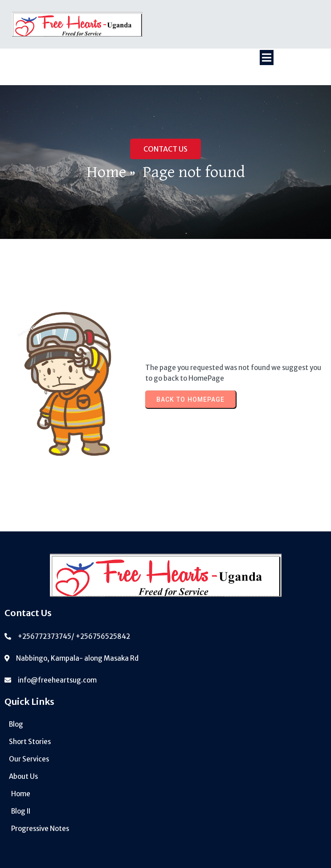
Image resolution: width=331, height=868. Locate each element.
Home (106, 172)
